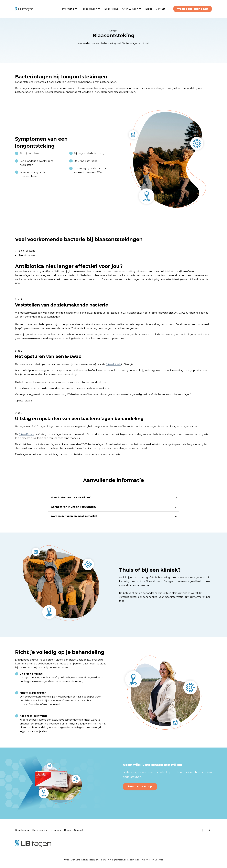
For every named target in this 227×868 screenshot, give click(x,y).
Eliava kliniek (113, 364)
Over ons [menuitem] (56, 830)
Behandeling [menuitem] (40, 830)
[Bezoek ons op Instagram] (209, 830)
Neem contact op (140, 787)
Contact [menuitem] (79, 830)
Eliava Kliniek (26, 434)
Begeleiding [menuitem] (22, 830)
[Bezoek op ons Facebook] (203, 830)
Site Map (159, 860)
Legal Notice (133, 860)
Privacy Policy (147, 860)
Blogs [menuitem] (67, 830)
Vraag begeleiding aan (193, 9)
